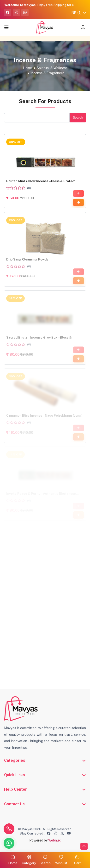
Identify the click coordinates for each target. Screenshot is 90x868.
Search (78, 117)
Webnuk (54, 840)
